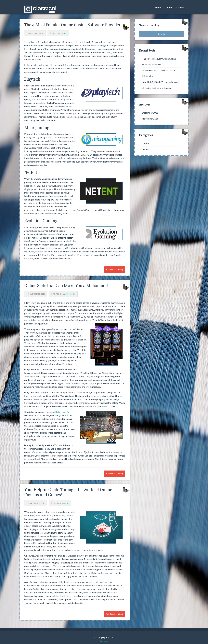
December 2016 (150, 113)
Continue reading (115, 269)
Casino (168, 7)
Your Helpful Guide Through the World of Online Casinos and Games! (68, 492)
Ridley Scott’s (62, 412)
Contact (180, 7)
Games (72, 294)
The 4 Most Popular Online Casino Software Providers (73, 25)
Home (158, 7)
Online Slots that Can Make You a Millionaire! (66, 286)
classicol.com (104, 641)
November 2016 (150, 119)
